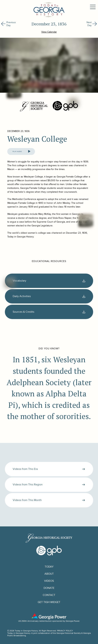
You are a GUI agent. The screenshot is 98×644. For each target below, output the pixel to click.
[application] (21, 151)
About (49, 574)
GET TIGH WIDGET (49, 602)
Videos (49, 581)
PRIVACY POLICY (65, 631)
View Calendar (49, 32)
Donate (49, 588)
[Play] (29, 151)
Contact (49, 595)
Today (49, 567)
